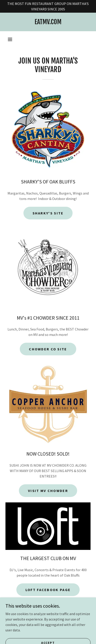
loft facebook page (48, 590)
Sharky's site (48, 213)
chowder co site (48, 349)
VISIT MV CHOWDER (48, 491)
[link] (48, 22)
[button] (10, 39)
